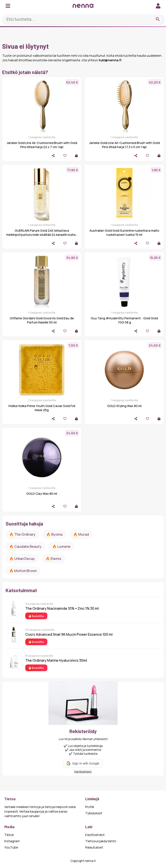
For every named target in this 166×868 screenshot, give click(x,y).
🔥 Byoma (54, 534)
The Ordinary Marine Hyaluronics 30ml (56, 660)
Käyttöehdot (83, 771)
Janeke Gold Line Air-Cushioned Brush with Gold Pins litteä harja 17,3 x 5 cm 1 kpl (124, 145)
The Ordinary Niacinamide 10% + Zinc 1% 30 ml (62, 608)
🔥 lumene (61, 546)
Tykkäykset (94, 813)
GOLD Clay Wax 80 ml (42, 494)
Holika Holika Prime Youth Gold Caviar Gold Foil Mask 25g (42, 408)
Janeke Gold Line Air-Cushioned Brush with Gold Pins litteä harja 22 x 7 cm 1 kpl (42, 145)
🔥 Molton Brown (23, 571)
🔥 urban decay (22, 559)
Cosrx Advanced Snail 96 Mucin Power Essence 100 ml (69, 634)
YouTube (11, 847)
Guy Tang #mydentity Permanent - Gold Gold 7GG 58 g (124, 320)
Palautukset (94, 847)
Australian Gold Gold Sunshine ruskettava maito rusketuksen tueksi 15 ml (124, 233)
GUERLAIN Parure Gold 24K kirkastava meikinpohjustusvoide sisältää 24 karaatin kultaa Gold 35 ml (42, 235)
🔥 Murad (81, 534)
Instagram (12, 841)
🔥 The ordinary (22, 534)
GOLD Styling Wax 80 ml (124, 406)
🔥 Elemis (53, 559)
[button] (83, 763)
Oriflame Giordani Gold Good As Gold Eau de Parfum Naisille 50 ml (42, 320)
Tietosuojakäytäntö (101, 841)
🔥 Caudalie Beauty (25, 546)
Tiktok (9, 835)
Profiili (90, 807)
